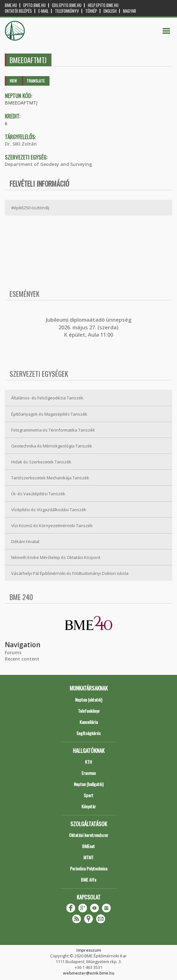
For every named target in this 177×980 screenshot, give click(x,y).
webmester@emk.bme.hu (89, 973)
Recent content (22, 659)
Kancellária (89, 722)
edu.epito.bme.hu (67, 5)
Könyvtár (89, 806)
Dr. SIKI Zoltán (21, 144)
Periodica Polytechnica (89, 868)
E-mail (43, 11)
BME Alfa (88, 880)
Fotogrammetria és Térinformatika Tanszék (53, 430)
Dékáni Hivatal (25, 541)
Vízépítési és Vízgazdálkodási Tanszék (49, 510)
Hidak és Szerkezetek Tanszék (41, 462)
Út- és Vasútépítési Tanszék (38, 494)
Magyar (130, 11)
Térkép (91, 11)
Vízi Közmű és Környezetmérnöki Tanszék (52, 526)
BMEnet (88, 846)
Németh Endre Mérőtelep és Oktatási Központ (56, 557)
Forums (13, 652)
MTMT (88, 857)
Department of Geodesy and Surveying (48, 164)
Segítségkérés (88, 733)
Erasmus (89, 773)
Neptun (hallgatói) (89, 784)
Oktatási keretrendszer (89, 835)
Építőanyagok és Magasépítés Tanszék (49, 414)
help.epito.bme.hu (103, 5)
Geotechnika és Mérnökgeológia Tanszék (52, 446)
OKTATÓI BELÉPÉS (18, 11)
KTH (88, 762)
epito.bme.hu (35, 5)
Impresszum (89, 950)
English (110, 11)
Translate (36, 81)
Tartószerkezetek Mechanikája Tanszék (50, 478)
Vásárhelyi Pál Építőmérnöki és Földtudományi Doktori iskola (70, 573)
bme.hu (11, 5)
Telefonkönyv (67, 11)
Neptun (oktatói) (89, 700)
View (13, 81)
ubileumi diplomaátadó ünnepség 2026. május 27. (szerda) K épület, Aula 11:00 (89, 327)
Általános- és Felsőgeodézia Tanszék (47, 398)
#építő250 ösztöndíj (30, 208)
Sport (88, 795)
